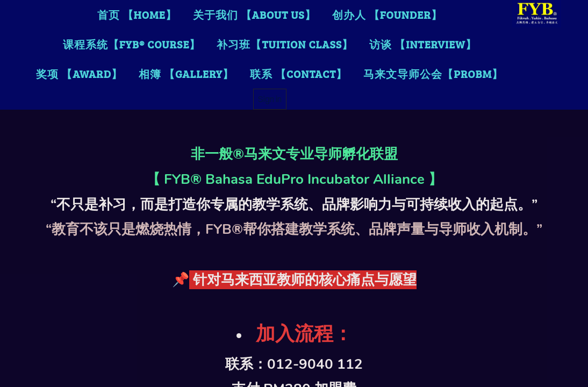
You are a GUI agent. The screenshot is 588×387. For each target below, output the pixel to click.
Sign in (270, 99)
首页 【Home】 (137, 15)
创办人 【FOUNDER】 (387, 15)
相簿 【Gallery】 (186, 74)
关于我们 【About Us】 (254, 15)
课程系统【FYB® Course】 (132, 44)
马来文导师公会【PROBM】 (433, 74)
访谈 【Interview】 (423, 44)
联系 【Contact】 (299, 74)
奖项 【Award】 (79, 74)
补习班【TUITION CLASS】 (285, 44)
